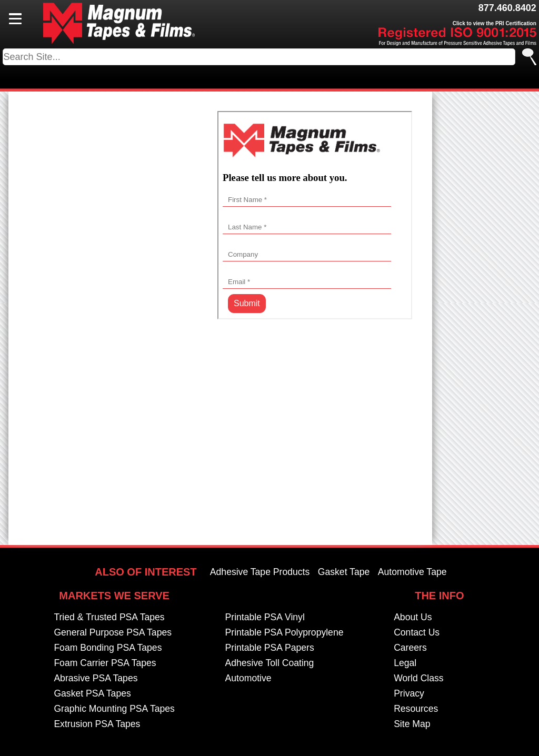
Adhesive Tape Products (260, 572)
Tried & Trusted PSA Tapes (109, 618)
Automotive (248, 679)
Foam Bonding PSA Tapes (108, 648)
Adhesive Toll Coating (270, 663)
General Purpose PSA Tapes (113, 633)
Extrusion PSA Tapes (97, 724)
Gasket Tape (344, 572)
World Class (419, 679)
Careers (410, 648)
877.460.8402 (507, 8)
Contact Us (417, 633)
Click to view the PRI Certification (495, 23)
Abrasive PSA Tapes (96, 679)
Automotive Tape (412, 572)
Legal (405, 663)
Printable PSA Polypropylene (285, 633)
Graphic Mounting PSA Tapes (114, 709)
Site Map (412, 724)
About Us (413, 618)
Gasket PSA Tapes (92, 694)
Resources (416, 709)
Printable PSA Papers (270, 648)
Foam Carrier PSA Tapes (105, 663)
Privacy (409, 694)
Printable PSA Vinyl (265, 618)
